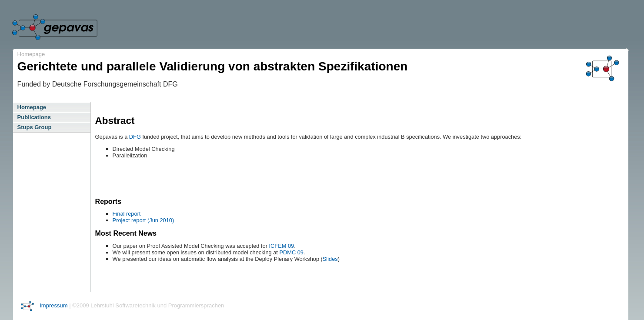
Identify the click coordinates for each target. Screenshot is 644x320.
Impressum (53, 305)
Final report (127, 214)
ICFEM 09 (282, 246)
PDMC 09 (291, 252)
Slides (330, 259)
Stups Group (35, 127)
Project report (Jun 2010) (143, 220)
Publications (34, 117)
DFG (135, 137)
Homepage (31, 54)
